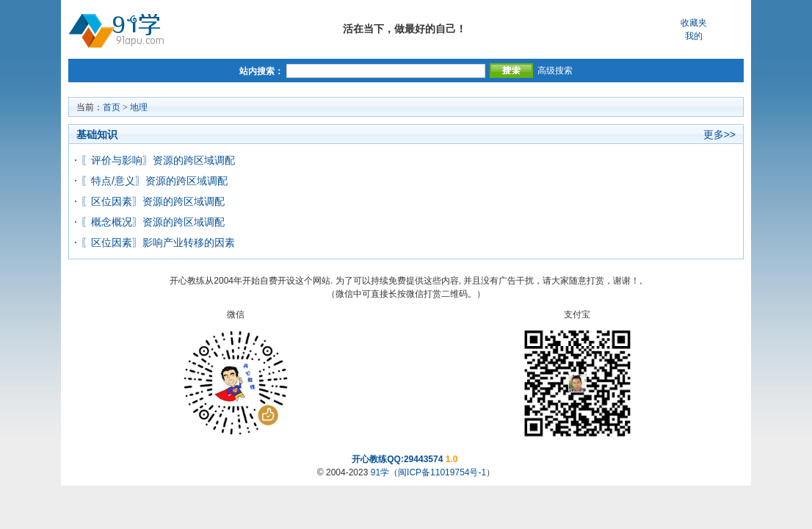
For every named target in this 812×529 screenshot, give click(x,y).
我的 (694, 36)
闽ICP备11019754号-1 (442, 472)
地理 (139, 107)
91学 (380, 472)
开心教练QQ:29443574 (397, 459)
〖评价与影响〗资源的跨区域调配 (158, 160)
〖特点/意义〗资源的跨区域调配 (154, 181)
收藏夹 (694, 23)
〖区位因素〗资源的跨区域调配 (153, 201)
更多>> (719, 134)
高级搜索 (555, 71)
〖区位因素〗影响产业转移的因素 (158, 242)
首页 (112, 107)
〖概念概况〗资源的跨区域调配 (153, 222)
